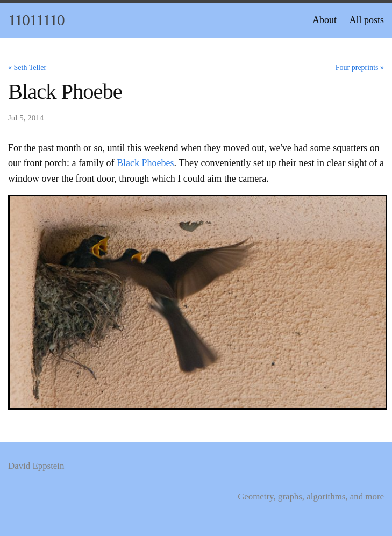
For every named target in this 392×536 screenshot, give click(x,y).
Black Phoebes (145, 163)
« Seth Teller (27, 67)
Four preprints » (360, 67)
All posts (366, 20)
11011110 (36, 20)
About (325, 20)
